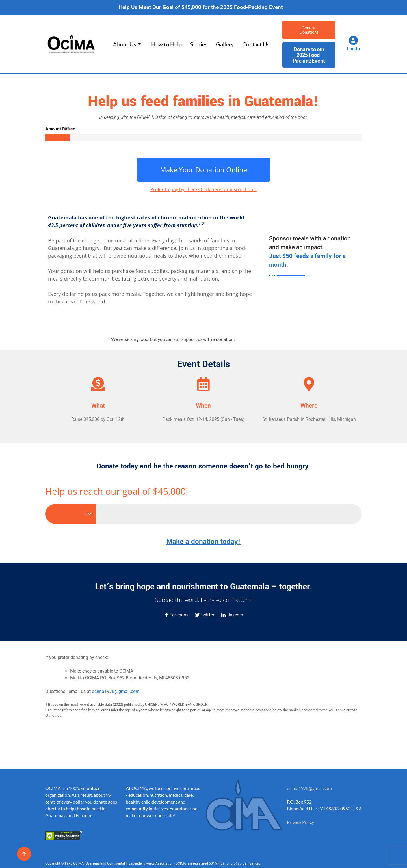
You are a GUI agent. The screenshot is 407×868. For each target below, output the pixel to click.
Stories (199, 44)
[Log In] (353, 40)
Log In (353, 49)
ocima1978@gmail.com (116, 691)
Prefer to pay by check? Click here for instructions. (203, 189)
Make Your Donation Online (203, 170)
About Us (127, 44)
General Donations (309, 30)
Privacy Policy (300, 822)
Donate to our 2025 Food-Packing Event (309, 55)
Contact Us (256, 44)
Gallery (225, 44)
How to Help (166, 44)
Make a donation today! (203, 542)
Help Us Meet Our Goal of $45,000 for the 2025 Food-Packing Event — (203, 7)
